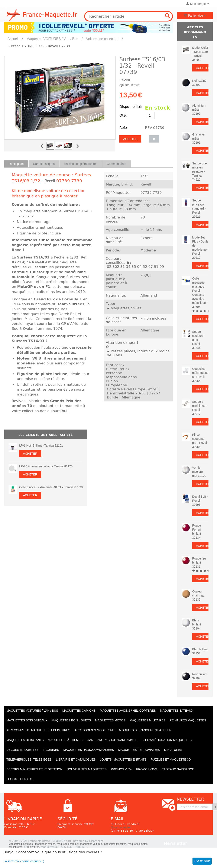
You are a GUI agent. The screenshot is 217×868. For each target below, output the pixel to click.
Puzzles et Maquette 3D (171, 759)
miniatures (33, 847)
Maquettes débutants (25, 740)
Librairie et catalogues (76, 759)
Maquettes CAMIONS (79, 711)
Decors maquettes (22, 750)
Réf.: (123, 128)
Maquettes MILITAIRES (148, 720)
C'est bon (202, 861)
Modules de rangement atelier (145, 730)
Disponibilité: (131, 107)
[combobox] (129, 16)
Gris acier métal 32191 (199, 138)
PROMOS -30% (147, 769)
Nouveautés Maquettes (87, 769)
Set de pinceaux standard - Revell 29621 (199, 208)
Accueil (13, 39)
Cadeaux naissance (178, 769)
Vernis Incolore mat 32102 (199, 472)
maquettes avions (45, 844)
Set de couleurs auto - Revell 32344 (198, 340)
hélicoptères (15, 847)
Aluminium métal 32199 (199, 110)
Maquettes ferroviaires (139, 750)
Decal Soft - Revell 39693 (200, 501)
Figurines (51, 750)
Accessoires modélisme (95, 730)
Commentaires (116, 164)
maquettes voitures (91, 844)
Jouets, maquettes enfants (123, 759)
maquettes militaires (115, 844)
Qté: (123, 115)
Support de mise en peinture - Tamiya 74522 (200, 171)
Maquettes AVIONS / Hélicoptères (128, 711)
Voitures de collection (102, 39)
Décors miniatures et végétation (34, 769)
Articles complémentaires (81, 164)
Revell (50, 181)
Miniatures (173, 750)
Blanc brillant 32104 (197, 624)
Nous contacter (121, 827)
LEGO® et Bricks (20, 779)
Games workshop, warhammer (112, 740)
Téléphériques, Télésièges (29, 759)
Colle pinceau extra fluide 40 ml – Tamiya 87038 (51, 487)
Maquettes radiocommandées (89, 750)
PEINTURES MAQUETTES (188, 720)
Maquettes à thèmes (65, 740)
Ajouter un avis (129, 85)
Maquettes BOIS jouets (71, 720)
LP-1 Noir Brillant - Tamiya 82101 (41, 445)
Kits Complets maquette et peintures (38, 730)
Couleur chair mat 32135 (198, 595)
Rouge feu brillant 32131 (199, 562)
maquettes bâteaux (68, 844)
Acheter (130, 139)
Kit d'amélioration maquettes (167, 740)
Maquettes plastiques (21, 844)
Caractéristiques (44, 164)
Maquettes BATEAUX (177, 711)
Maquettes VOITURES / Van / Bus (52, 39)
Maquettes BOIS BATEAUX (27, 720)
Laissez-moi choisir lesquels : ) (24, 861)
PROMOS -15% (121, 769)
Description (16, 164)
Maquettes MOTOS (110, 720)
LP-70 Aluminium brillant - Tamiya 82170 (46, 466)
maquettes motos (138, 844)
